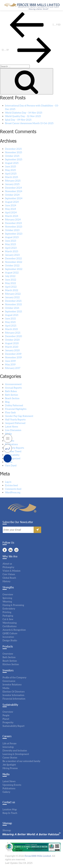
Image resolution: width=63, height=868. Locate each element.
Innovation (8, 637)
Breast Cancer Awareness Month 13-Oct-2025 (29, 123)
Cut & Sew (8, 619)
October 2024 (12, 195)
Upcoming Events (12, 785)
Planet (6, 719)
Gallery (6, 792)
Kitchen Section (11, 664)
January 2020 (12, 350)
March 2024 (12, 216)
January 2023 (12, 255)
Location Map (10, 809)
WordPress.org (13, 492)
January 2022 (12, 297)
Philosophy (8, 567)
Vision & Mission (12, 571)
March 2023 (12, 251)
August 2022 (12, 272)
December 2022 (13, 258)
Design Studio (10, 640)
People (6, 715)
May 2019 (10, 364)
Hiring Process (10, 768)
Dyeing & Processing (13, 605)
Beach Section (12, 398)
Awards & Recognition (14, 630)
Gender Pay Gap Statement (19, 416)
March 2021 (11, 329)
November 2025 (14, 152)
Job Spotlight (9, 765)
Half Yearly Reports (15, 419)
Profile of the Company (14, 677)
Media (8, 434)
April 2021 (11, 325)
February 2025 (13, 181)
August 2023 (12, 237)
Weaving (7, 601)
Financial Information (14, 699)
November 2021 (13, 304)
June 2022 (11, 280)
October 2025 (12, 156)
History (6, 581)
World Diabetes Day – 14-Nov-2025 (24, 113)
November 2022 (14, 262)
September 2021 (14, 311)
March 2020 (12, 347)
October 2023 (12, 230)
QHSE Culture (10, 633)
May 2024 (10, 209)
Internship (8, 747)
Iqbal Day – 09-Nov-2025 (18, 120)
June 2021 (10, 318)
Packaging (8, 616)
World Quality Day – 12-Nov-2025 (23, 116)
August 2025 (12, 163)
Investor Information (13, 695)
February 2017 (13, 368)
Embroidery (9, 608)
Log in (8, 482)
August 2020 (12, 343)
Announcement (13, 384)
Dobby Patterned (14, 405)
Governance (9, 681)
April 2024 (11, 212)
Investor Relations (12, 684)
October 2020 (12, 340)
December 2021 (13, 301)
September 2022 (14, 269)
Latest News (12, 427)
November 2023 (14, 227)
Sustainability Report (14, 726)
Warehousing (10, 623)
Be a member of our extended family (21, 761)
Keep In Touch (10, 813)
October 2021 (12, 308)
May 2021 (10, 322)
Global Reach (9, 578)
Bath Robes (11, 391)
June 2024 (11, 205)
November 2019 (13, 357)
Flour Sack (10, 412)
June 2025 (10, 166)
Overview (8, 594)
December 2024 (13, 188)
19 (7, 50)
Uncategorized (13, 458)
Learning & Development (16, 754)
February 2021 (13, 333)
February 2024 (13, 219)
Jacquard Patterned (15, 423)
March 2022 (12, 290)
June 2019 (10, 361)
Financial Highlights (16, 409)
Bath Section (12, 395)
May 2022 (10, 283)
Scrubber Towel (13, 451)
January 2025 (12, 184)
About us (7, 564)
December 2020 (14, 336)
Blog (7, 402)
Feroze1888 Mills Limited (37, 856)
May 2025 (10, 170)
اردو (8, 448)
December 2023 (13, 223)
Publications (11, 444)
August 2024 (12, 202)
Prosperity (8, 722)
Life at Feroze (9, 743)
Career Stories (10, 757)
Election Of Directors (14, 691)
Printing (7, 612)
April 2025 (11, 173)
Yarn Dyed (11, 465)
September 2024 (14, 198)
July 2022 (10, 276)
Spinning (7, 598)
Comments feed (13, 489)
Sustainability (12, 455)
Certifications (9, 626)
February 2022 (13, 294)
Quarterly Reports (15, 448)
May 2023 (10, 244)
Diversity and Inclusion (15, 750)
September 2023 (14, 234)
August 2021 (12, 315)
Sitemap (7, 830)
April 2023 (11, 248)
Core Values (9, 574)
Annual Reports (13, 388)
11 (3, 50)
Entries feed (11, 485)
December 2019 (13, 354)
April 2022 (11, 287)
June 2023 (11, 241)
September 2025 (14, 159)
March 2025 (12, 177)
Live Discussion (13, 430)
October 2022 (12, 265)
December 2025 (13, 149)
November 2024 (14, 191)
